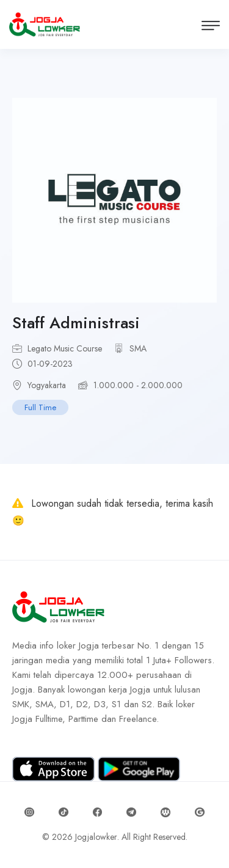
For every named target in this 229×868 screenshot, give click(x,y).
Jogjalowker (96, 837)
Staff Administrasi (76, 323)
